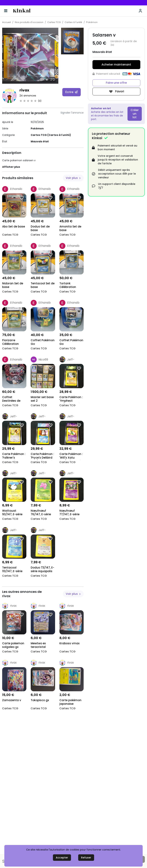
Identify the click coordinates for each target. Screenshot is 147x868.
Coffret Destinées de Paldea (11, 399)
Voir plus (73, 178)
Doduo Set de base (40, 228)
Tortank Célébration (68, 285)
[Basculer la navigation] (6, 11)
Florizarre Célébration (10, 342)
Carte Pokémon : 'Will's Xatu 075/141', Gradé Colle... (71, 456)
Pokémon (92, 22)
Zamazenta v (12, 700)
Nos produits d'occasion (29, 22)
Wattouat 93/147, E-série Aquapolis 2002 (13, 513)
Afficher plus (11, 167)
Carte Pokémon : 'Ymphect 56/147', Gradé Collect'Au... (71, 399)
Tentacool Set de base (43, 285)
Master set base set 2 (42, 399)
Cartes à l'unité (73, 22)
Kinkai (22, 11)
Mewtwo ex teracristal (38, 645)
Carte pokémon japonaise (70, 702)
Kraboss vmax (69, 643)
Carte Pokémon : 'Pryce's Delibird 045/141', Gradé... (42, 456)
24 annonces (28, 96)
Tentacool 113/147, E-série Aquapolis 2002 (13, 570)
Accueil (7, 22)
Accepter (62, 858)
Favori (116, 92)
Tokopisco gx (40, 700)
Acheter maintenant (116, 65)
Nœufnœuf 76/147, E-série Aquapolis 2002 (42, 513)
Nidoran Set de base (13, 285)
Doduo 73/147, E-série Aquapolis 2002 (42, 570)
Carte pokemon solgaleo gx (13, 645)
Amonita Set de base (70, 228)
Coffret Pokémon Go (43, 342)
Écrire (72, 92)
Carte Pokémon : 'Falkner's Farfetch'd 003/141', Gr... (14, 456)
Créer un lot (135, 114)
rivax (24, 90)
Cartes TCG (54, 22)
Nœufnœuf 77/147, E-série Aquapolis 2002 (70, 513)
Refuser (86, 858)
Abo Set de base (14, 227)
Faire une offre (116, 83)
